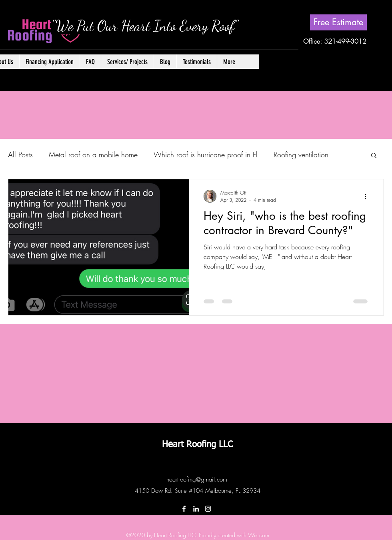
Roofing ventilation (301, 155)
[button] (127, 62)
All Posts (20, 155)
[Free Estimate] (338, 22)
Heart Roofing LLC (197, 445)
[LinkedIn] (196, 509)
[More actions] (368, 196)
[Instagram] (208, 509)
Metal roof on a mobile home (93, 155)
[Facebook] (184, 509)
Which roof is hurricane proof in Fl (206, 155)
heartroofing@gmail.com (197, 480)
